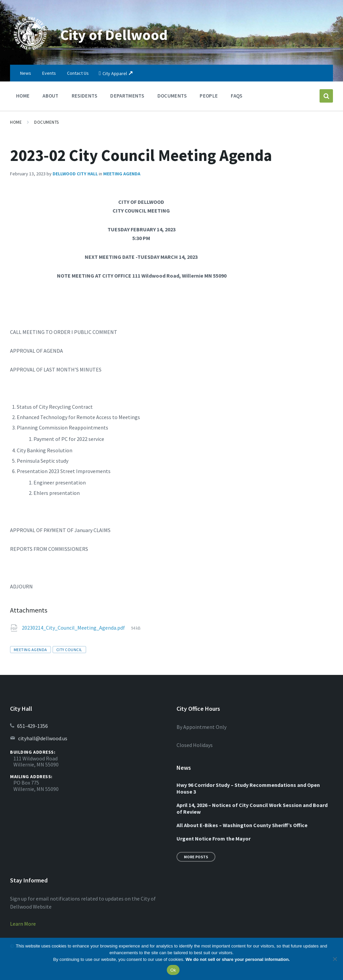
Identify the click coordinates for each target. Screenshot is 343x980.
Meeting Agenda (122, 174)
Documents (47, 122)
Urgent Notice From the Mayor (214, 839)
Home (16, 122)
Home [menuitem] (23, 96)
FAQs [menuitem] (236, 96)
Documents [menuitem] (172, 96)
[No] (335, 959)
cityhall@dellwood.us (43, 738)
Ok (173, 970)
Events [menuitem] (49, 73)
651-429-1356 (32, 726)
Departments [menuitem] (127, 96)
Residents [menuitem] (85, 96)
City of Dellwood (119, 34)
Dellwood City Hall (75, 174)
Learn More (23, 924)
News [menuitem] (26, 73)
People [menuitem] (209, 96)
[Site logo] (30, 52)
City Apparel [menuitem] (115, 73)
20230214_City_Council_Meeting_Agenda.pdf (74, 628)
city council (69, 650)
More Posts (196, 857)
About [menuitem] (51, 96)
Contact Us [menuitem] (78, 73)
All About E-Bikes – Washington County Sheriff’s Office (242, 825)
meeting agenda (30, 650)
